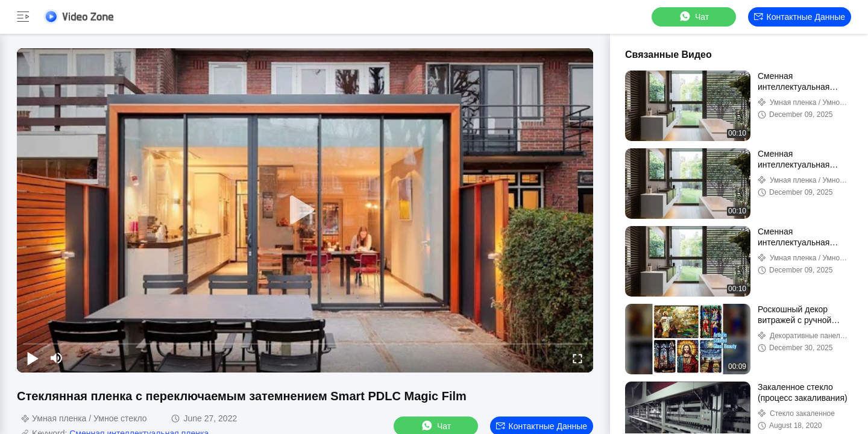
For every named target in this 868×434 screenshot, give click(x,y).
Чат (693, 17)
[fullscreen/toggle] (577, 358)
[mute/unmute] (57, 358)
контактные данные (800, 17)
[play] (305, 210)
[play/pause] (33, 358)
